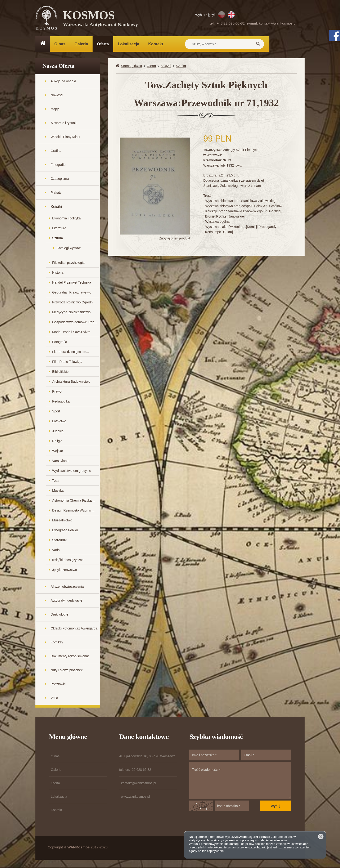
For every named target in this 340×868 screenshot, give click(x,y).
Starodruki (60, 541)
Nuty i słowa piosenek (66, 671)
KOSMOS (101, 19)
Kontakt (156, 44)
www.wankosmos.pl (136, 798)
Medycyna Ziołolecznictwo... (73, 313)
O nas (60, 44)
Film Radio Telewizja (67, 363)
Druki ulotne (59, 616)
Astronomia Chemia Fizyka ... (74, 502)
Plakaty (56, 194)
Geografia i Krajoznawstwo (72, 294)
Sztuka (57, 239)
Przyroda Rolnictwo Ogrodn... (74, 303)
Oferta (103, 44)
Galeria (81, 44)
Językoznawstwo (65, 571)
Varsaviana (60, 462)
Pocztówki (58, 685)
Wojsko (58, 452)
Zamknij (321, 837)
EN (231, 15)
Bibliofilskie (60, 373)
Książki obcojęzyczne (68, 561)
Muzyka (58, 492)
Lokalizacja (129, 44)
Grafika (56, 152)
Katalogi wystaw (68, 249)
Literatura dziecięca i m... (71, 353)
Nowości (57, 96)
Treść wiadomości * (240, 782)
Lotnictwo (59, 422)
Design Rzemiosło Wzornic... (73, 512)
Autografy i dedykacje (66, 602)
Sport (56, 412)
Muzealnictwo (62, 521)
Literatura (59, 229)
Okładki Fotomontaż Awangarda (74, 629)
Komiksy (57, 643)
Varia (56, 551)
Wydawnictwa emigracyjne (72, 472)
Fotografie (58, 166)
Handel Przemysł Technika (72, 284)
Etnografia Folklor (65, 531)
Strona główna (132, 67)
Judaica (58, 432)
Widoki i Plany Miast (65, 138)
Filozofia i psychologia (68, 264)
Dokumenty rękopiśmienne (70, 657)
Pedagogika (61, 403)
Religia (57, 442)
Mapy (55, 110)
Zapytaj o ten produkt (175, 239)
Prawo (57, 393)
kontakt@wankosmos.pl (278, 23)
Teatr (56, 482)
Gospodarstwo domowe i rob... (75, 323)
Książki (56, 208)
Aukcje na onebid (63, 82)
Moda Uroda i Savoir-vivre (71, 333)
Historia (58, 274)
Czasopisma (60, 180)
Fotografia (60, 343)
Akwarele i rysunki (64, 124)
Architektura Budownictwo (71, 383)
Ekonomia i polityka (66, 219)
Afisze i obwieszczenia (67, 588)
